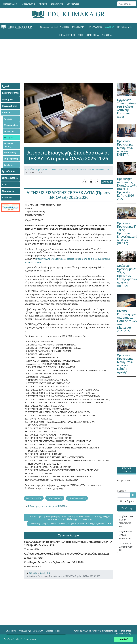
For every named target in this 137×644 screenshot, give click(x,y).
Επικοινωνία (57, 4)
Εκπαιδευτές (10, 153)
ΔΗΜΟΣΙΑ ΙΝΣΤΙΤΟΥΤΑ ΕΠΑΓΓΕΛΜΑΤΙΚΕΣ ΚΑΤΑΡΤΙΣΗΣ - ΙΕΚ (80, 169)
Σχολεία (44, 27)
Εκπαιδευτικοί (67, 35)
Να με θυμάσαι (128, 501)
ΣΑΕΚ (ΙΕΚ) (9, 137)
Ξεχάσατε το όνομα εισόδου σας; (126, 535)
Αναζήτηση (38, 631)
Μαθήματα (78, 27)
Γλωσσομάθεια (11, 125)
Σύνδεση (127, 508)
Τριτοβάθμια (124, 27)
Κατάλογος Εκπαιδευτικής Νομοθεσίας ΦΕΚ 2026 (54, 562)
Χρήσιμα (8, 119)
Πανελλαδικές (95, 27)
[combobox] (127, 4)
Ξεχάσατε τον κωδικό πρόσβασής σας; (126, 521)
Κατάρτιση (9, 131)
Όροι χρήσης (25, 631)
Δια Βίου (110, 27)
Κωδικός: (122, 491)
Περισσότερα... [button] (31, 639)
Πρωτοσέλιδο (10, 4)
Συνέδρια (8, 165)
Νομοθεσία (92, 35)
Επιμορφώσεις (11, 159)
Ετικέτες (49, 631)
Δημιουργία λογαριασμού (126, 547)
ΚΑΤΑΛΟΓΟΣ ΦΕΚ (55, 498)
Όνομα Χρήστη (125, 480)
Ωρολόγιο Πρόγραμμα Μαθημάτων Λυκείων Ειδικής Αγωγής (125, 364)
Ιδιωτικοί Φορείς (9, 145)
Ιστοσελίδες (73, 4)
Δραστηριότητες (61, 27)
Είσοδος (59, 631)
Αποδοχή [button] (124, 639)
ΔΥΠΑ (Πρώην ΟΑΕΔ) (77, 498)
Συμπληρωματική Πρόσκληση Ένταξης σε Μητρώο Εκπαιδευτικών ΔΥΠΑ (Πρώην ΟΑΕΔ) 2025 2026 (68, 543)
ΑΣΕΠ (80, 35)
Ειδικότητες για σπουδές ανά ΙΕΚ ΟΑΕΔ (48, 506)
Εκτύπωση (107, 182)
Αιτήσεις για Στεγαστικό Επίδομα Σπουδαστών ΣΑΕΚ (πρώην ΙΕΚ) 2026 (67, 554)
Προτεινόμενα (28, 4)
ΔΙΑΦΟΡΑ (107, 35)
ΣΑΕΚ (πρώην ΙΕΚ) (34, 498)
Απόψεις (43, 4)
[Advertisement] (68, 58)
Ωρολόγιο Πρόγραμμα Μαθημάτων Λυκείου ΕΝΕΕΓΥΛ (125, 148)
